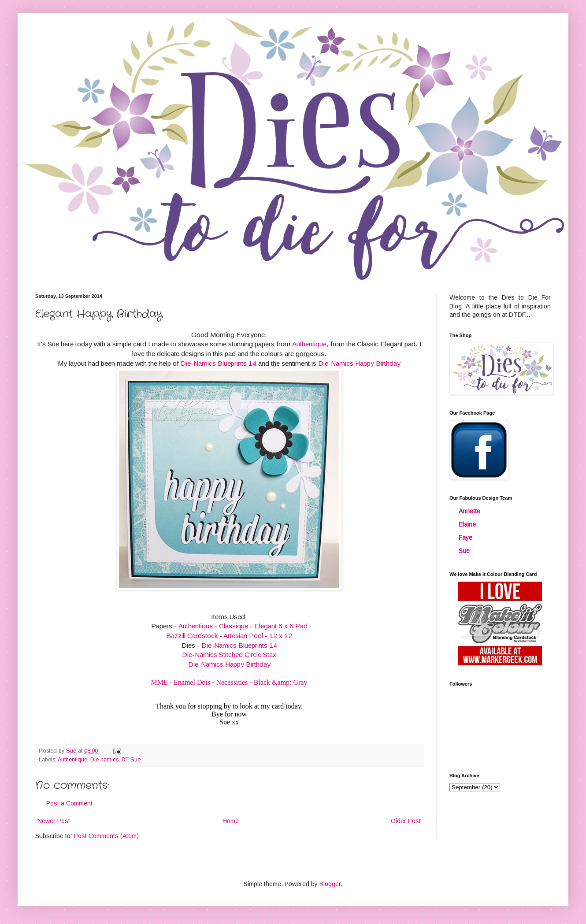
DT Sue (131, 760)
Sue (464, 551)
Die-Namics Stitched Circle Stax (229, 655)
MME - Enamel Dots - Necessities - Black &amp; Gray (229, 682)
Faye (465, 538)
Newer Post (54, 821)
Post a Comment (69, 803)
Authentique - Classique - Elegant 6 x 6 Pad (243, 626)
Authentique (309, 344)
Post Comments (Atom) (106, 836)
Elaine (467, 524)
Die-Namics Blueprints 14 (219, 363)
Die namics (104, 760)
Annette (469, 511)
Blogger (330, 884)
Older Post (406, 821)
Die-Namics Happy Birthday (359, 363)
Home (231, 821)
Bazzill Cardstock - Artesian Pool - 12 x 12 (229, 636)
